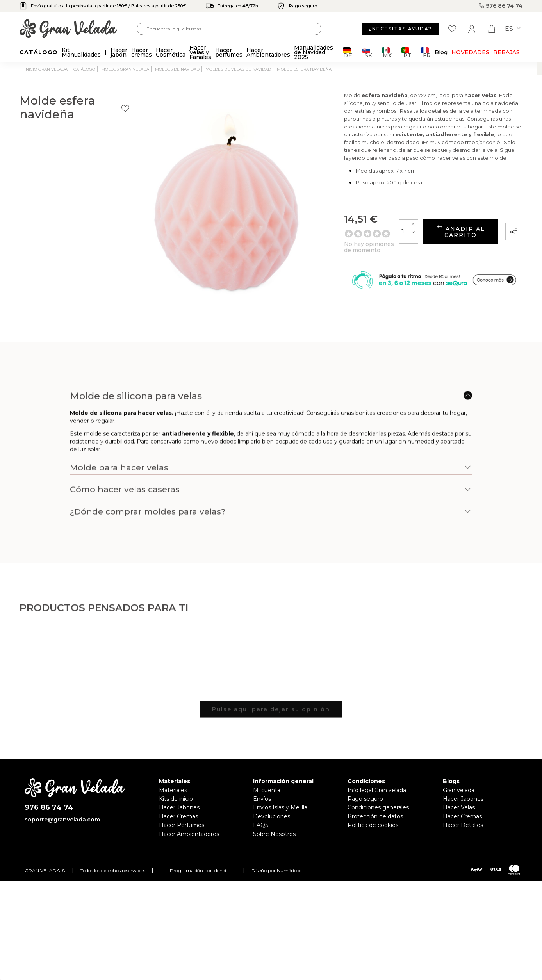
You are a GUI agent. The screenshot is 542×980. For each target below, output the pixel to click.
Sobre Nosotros (274, 834)
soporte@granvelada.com (62, 820)
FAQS (261, 825)
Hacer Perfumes (182, 825)
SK (367, 53)
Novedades (470, 52)
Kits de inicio (176, 799)
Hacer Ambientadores (189, 834)
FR (426, 53)
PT (406, 53)
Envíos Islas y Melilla (280, 807)
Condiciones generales (378, 807)
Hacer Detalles (463, 825)
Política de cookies (373, 825)
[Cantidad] (374, 242)
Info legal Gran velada (377, 790)
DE (348, 53)
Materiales (173, 790)
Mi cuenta (267, 790)
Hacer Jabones (179, 807)
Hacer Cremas (178, 816)
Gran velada (459, 790)
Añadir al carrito (443, 242)
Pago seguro (365, 799)
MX (387, 53)
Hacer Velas (459, 807)
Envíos (262, 799)
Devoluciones (272, 816)
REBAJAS (506, 52)
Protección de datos (375, 816)
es (513, 29)
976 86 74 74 (501, 6)
